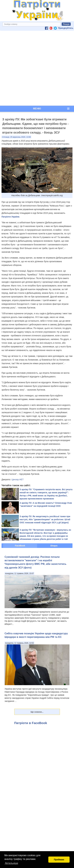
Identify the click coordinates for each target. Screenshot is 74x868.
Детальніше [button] (11, 863)
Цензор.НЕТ (18, 479)
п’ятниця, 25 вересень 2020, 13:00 (16, 137)
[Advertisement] (36, 68)
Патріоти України (10, 217)
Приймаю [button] (59, 860)
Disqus (54, 546)
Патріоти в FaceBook (31, 723)
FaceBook (20, 546)
